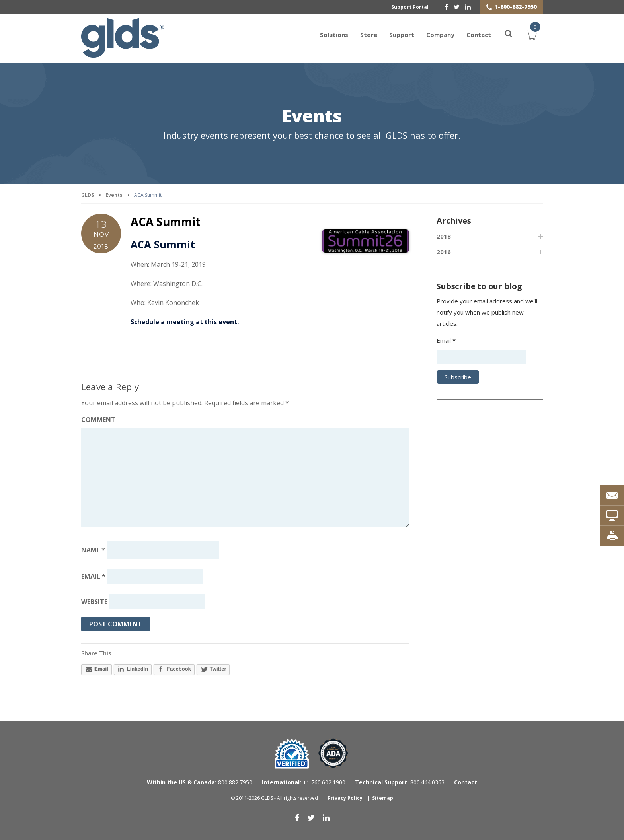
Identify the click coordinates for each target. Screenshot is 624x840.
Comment (98, 420)
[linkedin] (468, 7)
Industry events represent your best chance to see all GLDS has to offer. (312, 135)
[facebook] (446, 7)
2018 (444, 236)
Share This (96, 653)
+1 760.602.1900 (304, 782)
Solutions (334, 35)
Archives (454, 221)
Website (94, 602)
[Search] (504, 35)
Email (93, 576)
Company (440, 35)
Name (93, 550)
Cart (532, 34)
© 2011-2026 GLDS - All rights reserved (274, 798)
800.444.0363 (400, 782)
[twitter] (457, 7)
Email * (446, 340)
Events (312, 117)
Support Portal (410, 7)
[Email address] (155, 576)
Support (402, 35)
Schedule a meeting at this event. (185, 322)
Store (369, 35)
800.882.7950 (200, 782)
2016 (444, 252)
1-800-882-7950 (516, 7)
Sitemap (383, 798)
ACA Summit (166, 221)
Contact (479, 35)
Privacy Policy (345, 798)
